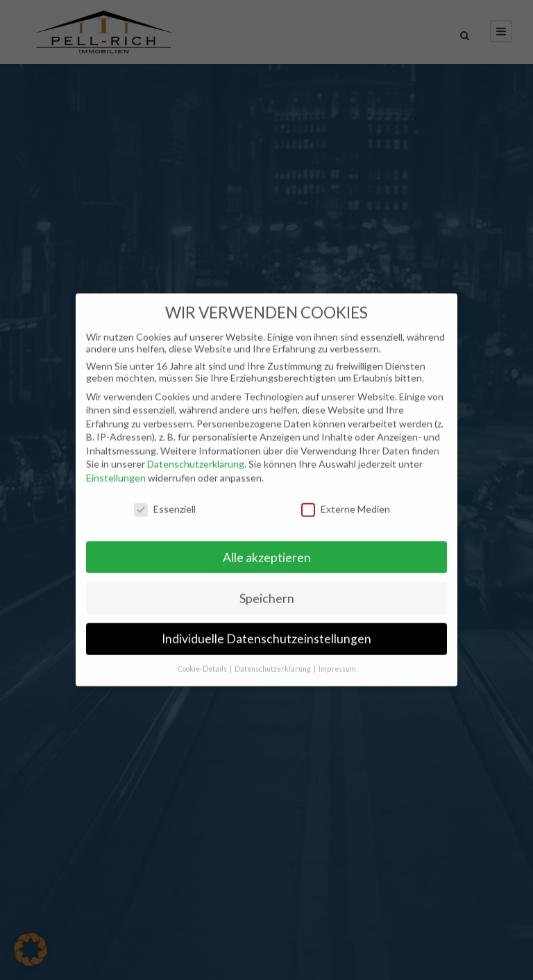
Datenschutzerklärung (196, 456)
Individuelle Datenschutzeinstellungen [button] (266, 631)
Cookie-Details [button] (203, 661)
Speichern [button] (267, 590)
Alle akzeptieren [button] (267, 549)
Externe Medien (346, 501)
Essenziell (165, 501)
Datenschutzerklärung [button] (273, 661)
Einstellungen (116, 470)
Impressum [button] (337, 661)
